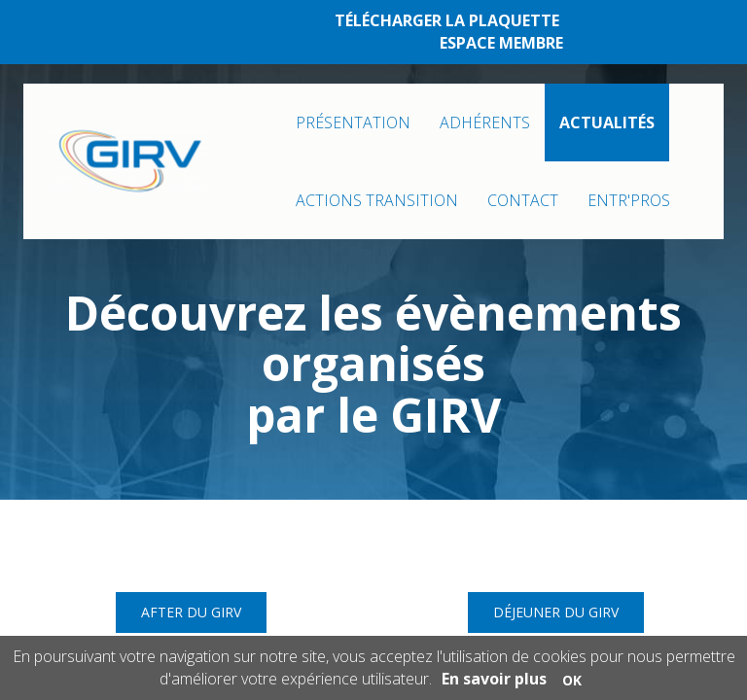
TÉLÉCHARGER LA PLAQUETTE (447, 20)
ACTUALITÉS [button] (607, 122)
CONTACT (523, 200)
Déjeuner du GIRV (556, 612)
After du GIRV (191, 612)
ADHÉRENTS (485, 122)
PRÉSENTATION (353, 122)
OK (572, 680)
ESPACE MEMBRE (501, 43)
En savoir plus (494, 679)
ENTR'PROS (629, 200)
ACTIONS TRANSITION (377, 200)
